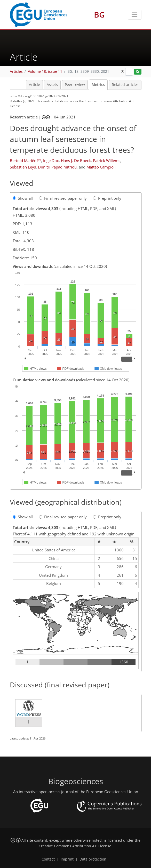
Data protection (93, 859)
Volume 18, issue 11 (45, 71)
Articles (16, 71)
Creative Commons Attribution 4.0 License (75, 846)
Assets (52, 85)
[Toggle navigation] (135, 15)
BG (99, 15)
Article (34, 85)
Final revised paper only (63, 198)
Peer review (75, 85)
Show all (23, 198)
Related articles (125, 85)
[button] (123, 71)
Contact (48, 859)
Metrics (98, 85)
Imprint (67, 859)
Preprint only (107, 198)
